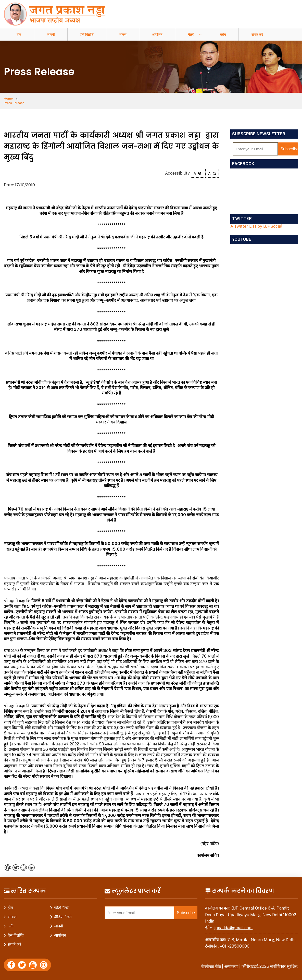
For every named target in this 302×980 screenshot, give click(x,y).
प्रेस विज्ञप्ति (87, 35)
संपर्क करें (257, 35)
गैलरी (191, 35)
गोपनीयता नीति (208, 963)
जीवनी (51, 35)
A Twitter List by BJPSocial (256, 223)
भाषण (123, 35)
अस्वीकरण (230, 963)
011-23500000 (236, 943)
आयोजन (157, 35)
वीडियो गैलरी (63, 914)
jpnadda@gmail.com (233, 924)
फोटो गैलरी (62, 905)
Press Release (35, 99)
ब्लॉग (223, 35)
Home (9, 99)
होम (19, 35)
